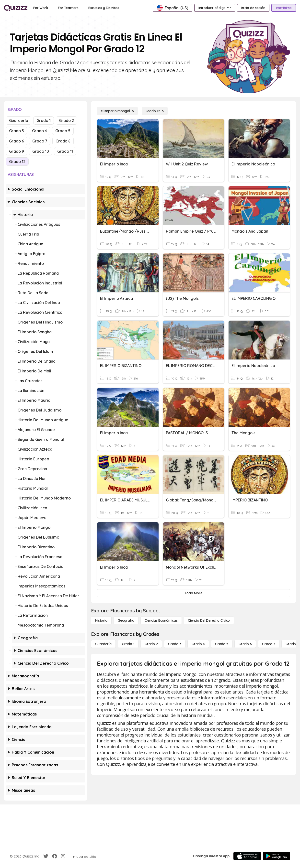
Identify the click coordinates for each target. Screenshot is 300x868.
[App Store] (247, 856)
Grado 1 (44, 120)
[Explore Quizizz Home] (16, 8)
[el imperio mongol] (117, 111)
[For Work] (41, 8)
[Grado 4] (198, 644)
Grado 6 (17, 141)
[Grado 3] (175, 644)
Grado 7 (40, 141)
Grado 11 (65, 151)
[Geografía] (126, 620)
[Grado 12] (155, 111)
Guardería (19, 120)
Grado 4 (40, 131)
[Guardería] (103, 644)
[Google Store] (277, 856)
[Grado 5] (222, 644)
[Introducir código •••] (215, 8)
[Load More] (194, 593)
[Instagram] (63, 856)
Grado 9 (17, 151)
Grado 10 (41, 151)
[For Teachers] (68, 8)
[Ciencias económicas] (161, 620)
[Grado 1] (128, 644)
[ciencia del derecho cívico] (209, 620)
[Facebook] (55, 856)
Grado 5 (63, 131)
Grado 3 (16, 131)
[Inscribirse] (284, 8)
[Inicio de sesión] (253, 8)
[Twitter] (46, 856)
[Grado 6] (245, 644)
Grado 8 (63, 141)
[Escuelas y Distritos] (104, 8)
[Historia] (101, 620)
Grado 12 (17, 162)
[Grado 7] (269, 644)
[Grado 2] (151, 644)
